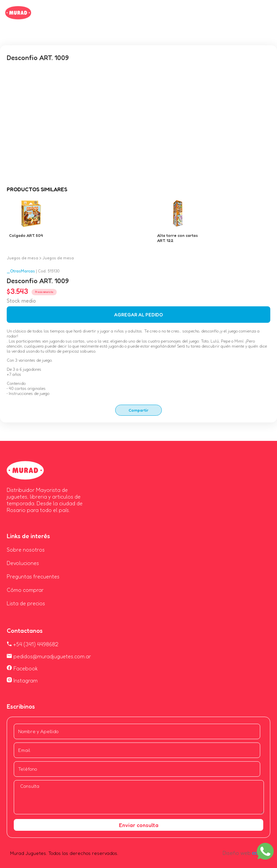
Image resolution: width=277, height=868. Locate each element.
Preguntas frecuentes (33, 576)
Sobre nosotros (26, 550)
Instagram (22, 680)
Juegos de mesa (22, 258)
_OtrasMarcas (21, 271)
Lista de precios (26, 603)
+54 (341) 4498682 (33, 644)
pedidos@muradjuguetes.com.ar (49, 656)
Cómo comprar (25, 590)
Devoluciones (23, 563)
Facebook (22, 668)
